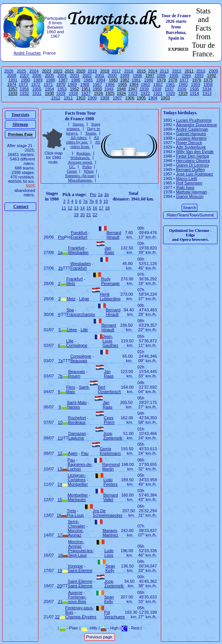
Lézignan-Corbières (77, 477)
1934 (207, 89)
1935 (194, 89)
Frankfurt (79, 233)
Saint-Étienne (80, 570)
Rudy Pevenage (110, 281)
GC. (72, 167)
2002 (87, 75)
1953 (62, 89)
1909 (92, 98)
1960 (183, 84)
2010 (201, 71)
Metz (71, 283)
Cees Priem (109, 420)
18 (107, 208)
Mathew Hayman (192, 192)
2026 (9, 71)
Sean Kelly (110, 568)
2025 (21, 71)
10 (106, 201)
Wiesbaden (78, 252)
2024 (34, 71)
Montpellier (78, 484)
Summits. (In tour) (80, 175)
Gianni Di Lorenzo (193, 165)
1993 (199, 75)
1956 (24, 89)
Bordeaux (77, 422)
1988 (50, 80)
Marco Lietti (187, 178)
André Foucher (27, 53)
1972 (35, 84)
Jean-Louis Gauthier (110, 341)
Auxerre (75, 592)
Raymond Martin (111, 467)
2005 (49, 75)
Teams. (91, 133)
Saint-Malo (77, 402)
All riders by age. (83, 140)
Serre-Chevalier (76, 524)
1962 (158, 84)
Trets (71, 511)
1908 (105, 98)
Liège (84, 299)
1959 (196, 84)
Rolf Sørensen (189, 183)
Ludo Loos (109, 553)
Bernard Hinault (114, 235)
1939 (144, 89)
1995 (174, 75)
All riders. (79, 137)
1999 (125, 75)
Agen (73, 453)
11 (64, 208)
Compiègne (76, 345)
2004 (62, 75)
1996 (161, 75)
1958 (208, 84)
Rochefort (77, 418)
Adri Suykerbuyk (191, 147)
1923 (133, 93)
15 (89, 208)
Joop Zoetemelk (113, 436)
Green (72, 171)
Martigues (76, 500)
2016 (129, 71)
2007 (24, 75)
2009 (213, 71)
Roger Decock (189, 143)
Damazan (77, 433)
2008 (12, 75)
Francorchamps (81, 314)
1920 (171, 93)
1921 (158, 93)
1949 (109, 89)
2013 (164, 71)
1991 (13, 80)
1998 (137, 75)
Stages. (79, 124)
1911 (68, 98)
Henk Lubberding (110, 296)
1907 (117, 98)
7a (85, 201)
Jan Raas (109, 250)
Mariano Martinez (110, 533)
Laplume (76, 438)
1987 (63, 80)
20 (82, 215)
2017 (116, 71)
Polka (87, 167)
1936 (182, 89)
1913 (207, 93)
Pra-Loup (75, 515)
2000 (112, 75)
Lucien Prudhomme (194, 120)
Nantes (73, 407)
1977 (184, 80)
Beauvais (79, 361)
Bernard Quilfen (190, 169)
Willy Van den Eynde (195, 152)
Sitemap (20, 124)
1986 (76, 80)
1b (106, 195)
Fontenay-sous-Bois (77, 599)
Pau (85, 453)
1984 (101, 80)
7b (91, 201)
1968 (85, 84)
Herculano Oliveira (193, 161)
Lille (84, 330)
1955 (37, 89)
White (89, 171)
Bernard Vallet (111, 497)
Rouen (74, 376)
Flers (71, 387)
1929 (61, 93)
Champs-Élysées (81, 617)
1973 (23, 84)
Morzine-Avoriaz (76, 533)
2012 (176, 71)
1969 (72, 84)
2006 (37, 75)
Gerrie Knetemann (110, 451)
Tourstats (20, 115)
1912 (56, 98)
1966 (110, 84)
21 (89, 215)
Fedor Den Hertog (193, 156)
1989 (38, 80)
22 (95, 215)
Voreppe (76, 566)
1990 (25, 80)
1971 (48, 84)
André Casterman (192, 129)
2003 (74, 75)
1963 (145, 84)
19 (76, 215)
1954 (49, 89)
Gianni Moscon (190, 196)
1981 (136, 80)
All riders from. (85, 144)
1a (100, 195)
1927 (86, 93)
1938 (157, 89)
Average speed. (80, 162)
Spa (70, 310)
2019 (92, 71)
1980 (148, 80)
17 (101, 208)
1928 (73, 93)
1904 (153, 98)
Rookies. (84, 153)
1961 (171, 84)
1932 (24, 93)
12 (70, 208)
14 (82, 208)
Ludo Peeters (110, 482)
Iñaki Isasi (185, 187)
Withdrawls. (80, 158)
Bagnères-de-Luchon (80, 467)
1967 (97, 84)
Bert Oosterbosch (109, 389)
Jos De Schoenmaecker (108, 513)
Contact (21, 206)
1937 (169, 89)
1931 (37, 93)
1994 (186, 75)
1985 (88, 80)
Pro (93, 195)
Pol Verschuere (115, 615)
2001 (100, 75)
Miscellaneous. (80, 180)
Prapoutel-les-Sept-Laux (81, 553)
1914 (194, 93)
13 (76, 208)
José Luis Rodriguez (195, 174)
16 (95, 208)
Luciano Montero (191, 138)
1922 (145, 93)
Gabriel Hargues (191, 134)
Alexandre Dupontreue (197, 125)
